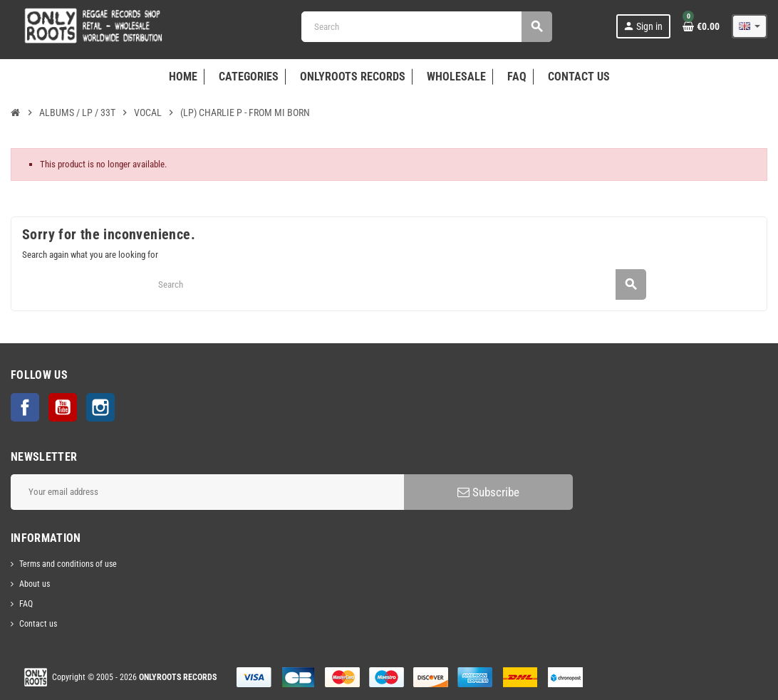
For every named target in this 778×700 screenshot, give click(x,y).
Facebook (25, 407)
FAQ (26, 604)
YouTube (63, 407)
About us (35, 584)
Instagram (100, 407)
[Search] (427, 27)
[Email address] (207, 492)
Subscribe (488, 492)
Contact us (38, 624)
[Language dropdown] (750, 26)
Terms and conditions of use (68, 564)
